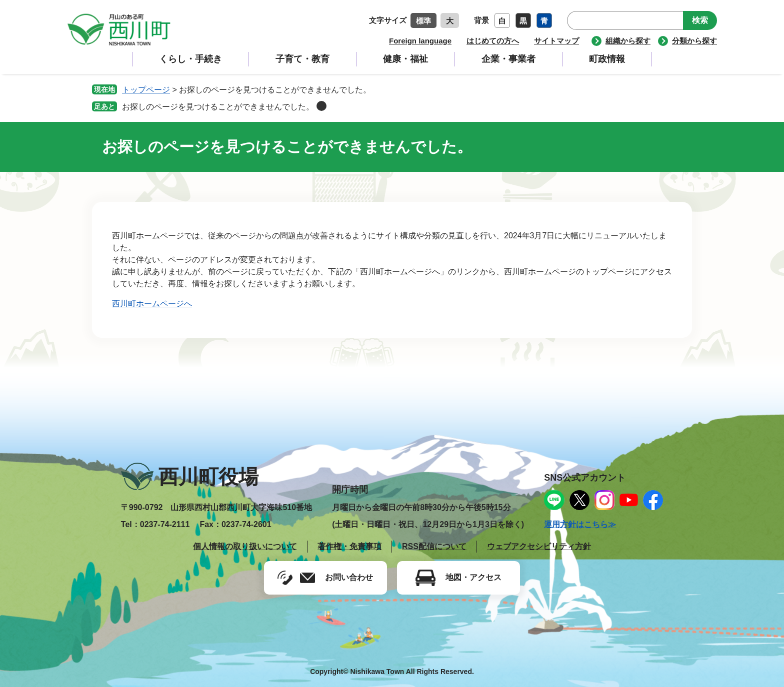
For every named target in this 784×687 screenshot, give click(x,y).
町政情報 (607, 59)
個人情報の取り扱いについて (245, 546)
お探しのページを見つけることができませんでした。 (218, 107)
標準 (423, 21)
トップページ (146, 90)
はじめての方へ (493, 41)
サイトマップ (556, 41)
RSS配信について (434, 546)
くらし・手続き (190, 59)
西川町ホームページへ (152, 304)
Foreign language (420, 41)
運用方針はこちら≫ (580, 524)
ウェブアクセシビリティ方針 (539, 546)
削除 (321, 106)
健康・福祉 (405, 59)
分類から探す (694, 41)
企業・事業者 (508, 59)
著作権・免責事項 (349, 546)
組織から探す (628, 41)
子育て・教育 (302, 59)
